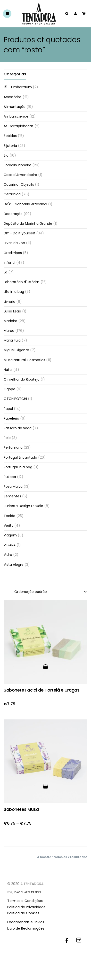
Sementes (12, 496)
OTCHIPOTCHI (15, 399)
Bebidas (10, 136)
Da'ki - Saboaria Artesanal (25, 204)
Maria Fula (12, 340)
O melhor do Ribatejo (22, 379)
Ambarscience (16, 116)
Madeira (10, 321)
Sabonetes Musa (21, 809)
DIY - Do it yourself (19, 233)
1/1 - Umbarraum (18, 87)
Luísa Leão (12, 311)
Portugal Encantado (20, 457)
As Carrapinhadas (19, 126)
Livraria (9, 302)
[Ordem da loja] (48, 592)
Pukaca (10, 477)
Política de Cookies (23, 913)
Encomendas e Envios (26, 922)
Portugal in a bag (18, 467)
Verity (8, 526)
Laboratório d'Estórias (22, 282)
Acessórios (13, 97)
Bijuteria (10, 146)
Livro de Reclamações (26, 928)
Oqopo (9, 389)
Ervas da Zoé (14, 243)
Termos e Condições (25, 901)
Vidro (8, 555)
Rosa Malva (13, 486)
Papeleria (11, 418)
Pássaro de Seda (18, 428)
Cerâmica (12, 194)
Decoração (13, 214)
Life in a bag (14, 292)
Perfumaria (13, 447)
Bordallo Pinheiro (17, 165)
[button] (45, 667)
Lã (5, 272)
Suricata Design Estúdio (23, 506)
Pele (7, 438)
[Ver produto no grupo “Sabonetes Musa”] (45, 786)
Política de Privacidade (26, 907)
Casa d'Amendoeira (20, 175)
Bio (6, 155)
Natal (8, 370)
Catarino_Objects (19, 184)
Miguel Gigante (16, 350)
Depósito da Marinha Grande (28, 223)
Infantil (9, 263)
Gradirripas (13, 253)
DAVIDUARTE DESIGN (28, 892)
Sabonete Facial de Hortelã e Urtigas (41, 690)
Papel (8, 409)
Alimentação (15, 107)
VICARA (10, 545)
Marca (9, 331)
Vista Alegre (14, 565)
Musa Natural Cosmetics (24, 360)
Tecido (9, 516)
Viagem (10, 535)
